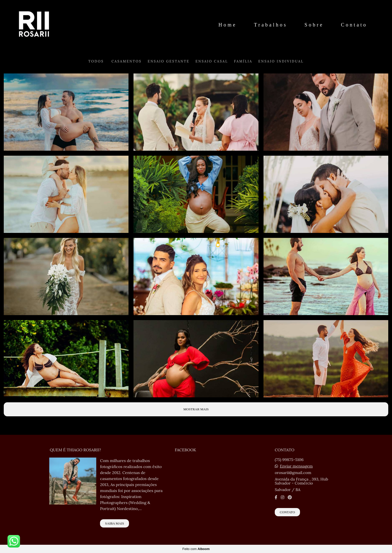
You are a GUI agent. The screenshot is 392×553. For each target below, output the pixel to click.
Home (228, 25)
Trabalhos (271, 25)
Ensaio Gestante (169, 61)
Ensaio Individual (281, 61)
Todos (96, 61)
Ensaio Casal (212, 61)
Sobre (314, 25)
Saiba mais (114, 523)
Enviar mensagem (296, 466)
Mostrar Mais (196, 409)
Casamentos (127, 61)
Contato (354, 25)
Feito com (196, 549)
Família (243, 61)
